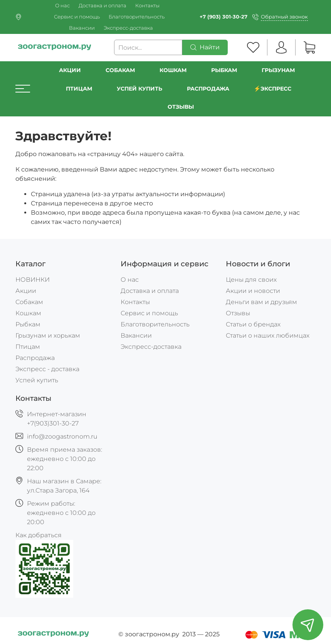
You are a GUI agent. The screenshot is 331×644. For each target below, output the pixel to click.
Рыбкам (224, 70)
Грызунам (278, 70)
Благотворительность (137, 17)
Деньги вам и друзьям (261, 302)
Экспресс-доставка (128, 28)
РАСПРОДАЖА (208, 89)
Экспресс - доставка (47, 369)
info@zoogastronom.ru (62, 436)
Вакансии (82, 28)
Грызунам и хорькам (48, 335)
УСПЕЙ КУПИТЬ (139, 89)
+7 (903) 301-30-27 (223, 17)
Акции (70, 70)
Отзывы (181, 107)
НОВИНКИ (33, 280)
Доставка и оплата (102, 6)
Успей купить (37, 380)
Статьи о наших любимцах (268, 335)
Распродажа (35, 358)
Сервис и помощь (77, 17)
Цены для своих (251, 280)
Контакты (147, 6)
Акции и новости (253, 291)
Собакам (120, 70)
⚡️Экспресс (273, 89)
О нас (62, 6)
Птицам (79, 89)
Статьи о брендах (253, 324)
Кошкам (173, 70)
